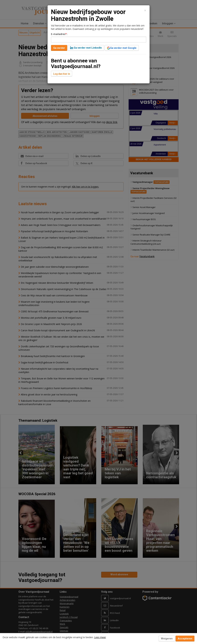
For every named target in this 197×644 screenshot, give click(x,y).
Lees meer (100, 637)
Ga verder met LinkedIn (86, 48)
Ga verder (59, 48)
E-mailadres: (59, 34)
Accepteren (185, 639)
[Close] (145, 10)
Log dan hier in (62, 74)
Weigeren (167, 639)
